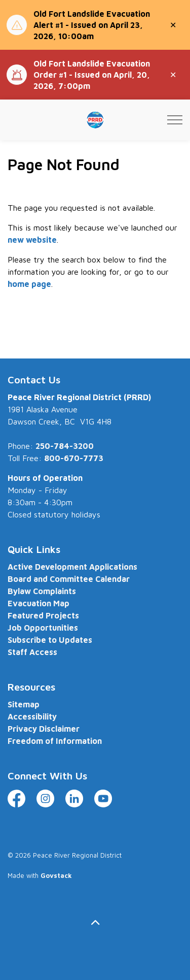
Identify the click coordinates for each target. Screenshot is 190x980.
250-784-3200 (65, 446)
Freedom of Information (55, 741)
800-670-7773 (74, 458)
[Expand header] (175, 120)
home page (29, 284)
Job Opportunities (43, 628)
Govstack (56, 875)
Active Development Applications (72, 567)
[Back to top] (95, 922)
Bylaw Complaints (42, 591)
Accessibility (32, 716)
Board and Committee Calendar (69, 579)
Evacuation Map (39, 603)
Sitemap (24, 704)
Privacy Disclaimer (44, 729)
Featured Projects (43, 615)
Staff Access (32, 652)
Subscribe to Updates (50, 640)
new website (32, 240)
